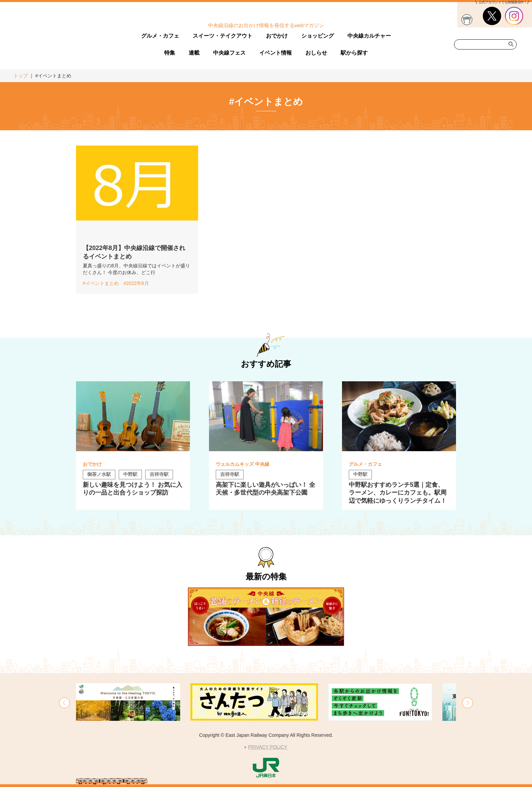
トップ (21, 76)
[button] (64, 703)
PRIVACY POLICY (268, 747)
